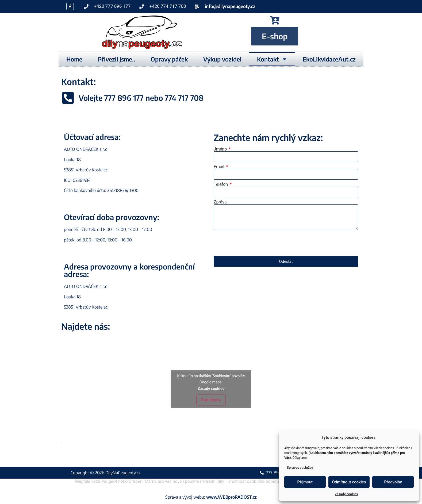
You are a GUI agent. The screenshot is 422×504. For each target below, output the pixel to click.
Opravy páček (169, 59)
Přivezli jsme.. (117, 59)
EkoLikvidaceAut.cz (329, 59)
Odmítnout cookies (349, 482)
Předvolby (393, 482)
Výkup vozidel (222, 59)
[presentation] (254, 243)
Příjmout (305, 482)
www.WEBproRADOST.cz (231, 497)
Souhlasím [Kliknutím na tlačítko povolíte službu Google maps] (211, 400)
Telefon (221, 184)
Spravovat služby (300, 468)
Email (220, 167)
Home (74, 59)
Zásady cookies (346, 494)
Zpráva (220, 202)
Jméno (221, 149)
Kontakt (272, 59)
